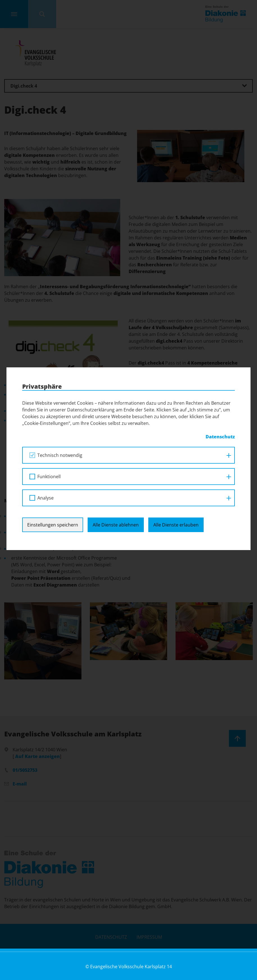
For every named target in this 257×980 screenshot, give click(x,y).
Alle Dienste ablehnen (116, 379)
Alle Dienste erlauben (176, 379)
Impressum (149, 937)
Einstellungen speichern (53, 379)
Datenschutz (111, 937)
